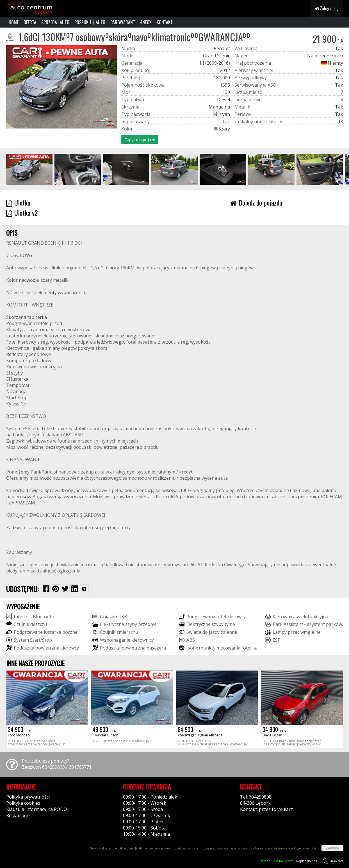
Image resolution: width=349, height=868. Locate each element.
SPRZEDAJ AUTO (55, 22)
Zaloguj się (327, 8)
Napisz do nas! (288, 861)
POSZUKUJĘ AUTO (90, 22)
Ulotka (18, 202)
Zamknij (332, 848)
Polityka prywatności (28, 797)
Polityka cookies (23, 803)
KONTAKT (165, 22)
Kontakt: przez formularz (266, 809)
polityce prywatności (304, 848)
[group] (29, 169)
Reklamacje (18, 815)
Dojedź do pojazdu (256, 202)
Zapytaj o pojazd (140, 140)
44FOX (146, 22)
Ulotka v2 (22, 213)
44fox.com (332, 861)
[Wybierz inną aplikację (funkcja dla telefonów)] (84, 589)
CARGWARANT (123, 22)
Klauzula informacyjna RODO (37, 809)
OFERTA (30, 22)
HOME (14, 22)
